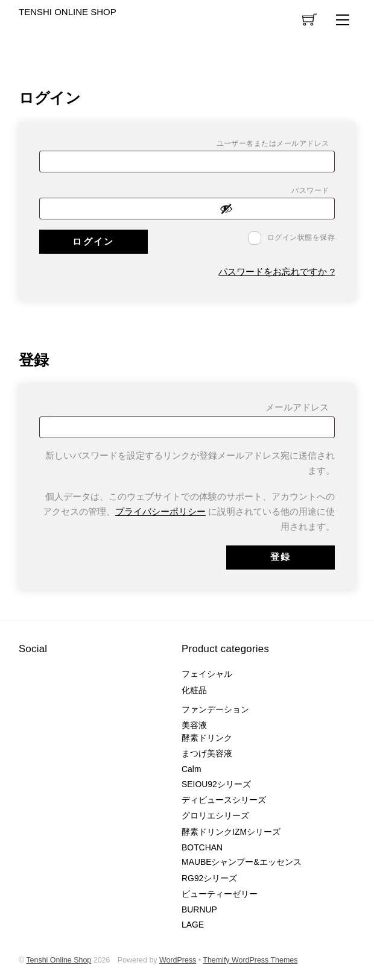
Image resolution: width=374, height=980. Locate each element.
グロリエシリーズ (215, 815)
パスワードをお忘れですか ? (277, 272)
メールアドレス (300, 409)
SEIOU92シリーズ (216, 784)
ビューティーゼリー (220, 894)
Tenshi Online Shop (59, 960)
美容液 (194, 725)
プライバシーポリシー (160, 511)
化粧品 (194, 690)
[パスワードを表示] (274, 209)
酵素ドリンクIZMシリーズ (231, 832)
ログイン (93, 241)
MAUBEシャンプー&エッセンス (242, 862)
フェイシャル (207, 674)
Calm (191, 769)
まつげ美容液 (207, 753)
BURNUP (199, 909)
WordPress (178, 960)
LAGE (193, 925)
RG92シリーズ (209, 878)
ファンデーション (215, 709)
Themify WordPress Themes (250, 960)
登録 (281, 557)
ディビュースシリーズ (224, 800)
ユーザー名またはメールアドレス (276, 145)
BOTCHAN (202, 847)
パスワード (313, 192)
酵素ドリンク (207, 738)
